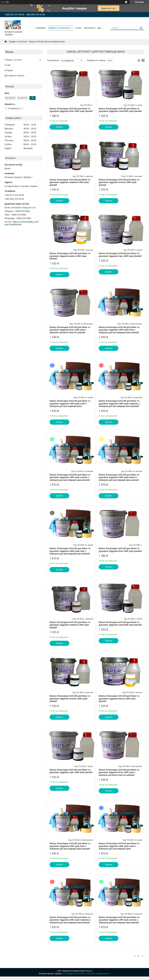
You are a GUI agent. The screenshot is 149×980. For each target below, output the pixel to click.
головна (41, 28)
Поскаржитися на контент (75, 974)
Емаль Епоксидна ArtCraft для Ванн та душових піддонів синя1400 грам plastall (120, 110)
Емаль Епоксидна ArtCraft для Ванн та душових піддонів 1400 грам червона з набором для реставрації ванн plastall (119, 404)
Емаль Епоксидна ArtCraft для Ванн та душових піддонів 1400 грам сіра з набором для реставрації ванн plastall (70, 551)
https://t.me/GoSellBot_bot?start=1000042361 (22, 223)
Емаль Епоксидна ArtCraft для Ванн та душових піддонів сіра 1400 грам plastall (120, 255)
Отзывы (9, 70)
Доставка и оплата (14, 75)
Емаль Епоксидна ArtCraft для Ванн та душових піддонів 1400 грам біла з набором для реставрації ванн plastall (119, 330)
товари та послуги (59, 28)
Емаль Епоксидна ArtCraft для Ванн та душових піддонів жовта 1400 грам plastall (70, 256)
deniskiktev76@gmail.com (23, 208)
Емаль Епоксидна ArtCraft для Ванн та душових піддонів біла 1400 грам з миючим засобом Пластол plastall (70, 330)
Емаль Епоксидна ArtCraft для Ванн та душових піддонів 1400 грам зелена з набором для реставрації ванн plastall (70, 477)
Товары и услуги (13, 60)
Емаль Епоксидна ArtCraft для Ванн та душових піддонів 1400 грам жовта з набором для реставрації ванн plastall (119, 477)
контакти (90, 28)
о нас (78, 28)
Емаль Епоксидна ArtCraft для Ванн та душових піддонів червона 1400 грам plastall (70, 182)
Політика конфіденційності (99, 974)
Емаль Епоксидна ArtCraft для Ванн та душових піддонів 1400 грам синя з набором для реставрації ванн (70, 404)
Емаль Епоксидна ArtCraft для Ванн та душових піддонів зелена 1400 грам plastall (119, 182)
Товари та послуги (18, 42)
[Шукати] (141, 28)
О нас (8, 65)
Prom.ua (89, 971)
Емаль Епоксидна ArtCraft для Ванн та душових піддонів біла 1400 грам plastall (71, 110)
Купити (60, 127)
